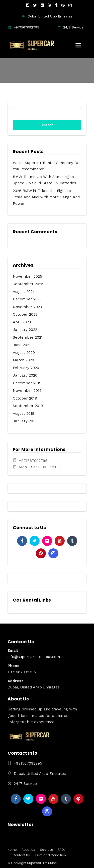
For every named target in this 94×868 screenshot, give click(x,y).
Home (12, 850)
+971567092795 (24, 27)
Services (46, 850)
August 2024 (24, 292)
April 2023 (22, 322)
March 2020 (23, 360)
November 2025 (27, 276)
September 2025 (28, 284)
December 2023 (27, 299)
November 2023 (27, 307)
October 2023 (25, 314)
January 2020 (25, 375)
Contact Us (21, 855)
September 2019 (28, 406)
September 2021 (28, 337)
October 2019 (25, 398)
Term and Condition (50, 855)
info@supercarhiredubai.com (34, 657)
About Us (28, 850)
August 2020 (24, 353)
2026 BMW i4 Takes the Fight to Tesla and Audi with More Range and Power (46, 197)
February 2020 (26, 368)
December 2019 (27, 383)
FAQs (62, 850)
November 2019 (27, 391)
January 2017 (25, 421)
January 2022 (25, 330)
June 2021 (22, 345)
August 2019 (24, 414)
